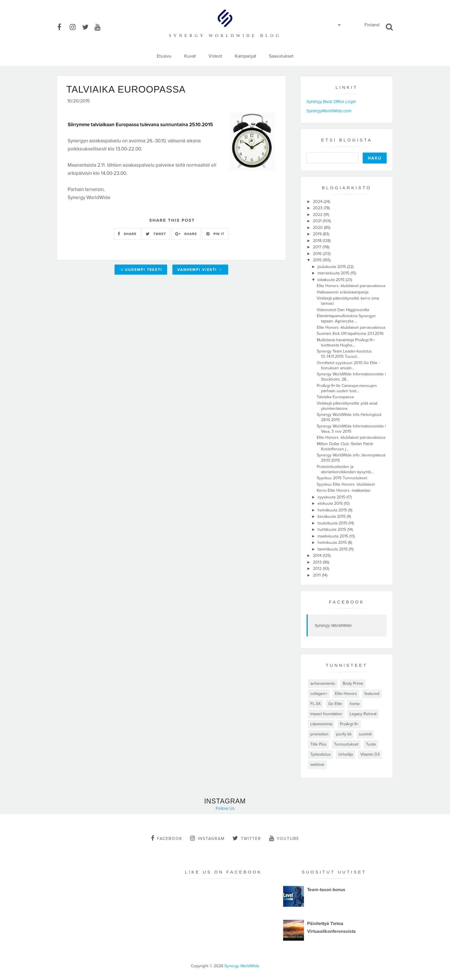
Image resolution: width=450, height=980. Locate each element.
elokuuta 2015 (331, 503)
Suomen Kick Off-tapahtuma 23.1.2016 (350, 334)
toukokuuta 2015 (333, 523)
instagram (207, 838)
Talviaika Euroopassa (335, 397)
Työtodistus (321, 754)
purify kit (344, 734)
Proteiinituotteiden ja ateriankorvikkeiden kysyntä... (345, 469)
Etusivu (164, 56)
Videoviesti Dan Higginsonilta (343, 310)
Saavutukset (281, 56)
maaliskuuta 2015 (333, 536)
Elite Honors (346, 694)
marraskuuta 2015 (334, 273)
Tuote (371, 744)
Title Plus (318, 744)
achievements (323, 683)
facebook (167, 838)
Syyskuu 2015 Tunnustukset (342, 478)
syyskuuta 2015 (332, 497)
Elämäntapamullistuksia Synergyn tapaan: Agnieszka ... (346, 319)
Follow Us (225, 808)
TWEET (156, 235)
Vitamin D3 (370, 754)
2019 (318, 234)
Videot (215, 56)
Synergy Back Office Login (331, 102)
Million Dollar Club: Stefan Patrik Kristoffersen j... (345, 446)
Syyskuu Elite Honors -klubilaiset (346, 484)
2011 (317, 575)
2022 (318, 215)
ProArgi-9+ (349, 724)
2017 (318, 247)
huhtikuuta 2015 (332, 530)
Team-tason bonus (326, 890)
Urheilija (346, 754)
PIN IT (215, 235)
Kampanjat (246, 56)
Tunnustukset (346, 744)
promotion (319, 734)
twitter (247, 838)
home (355, 704)
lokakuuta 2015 (332, 280)
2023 (318, 208)
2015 (318, 260)
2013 (318, 562)
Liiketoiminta (321, 724)
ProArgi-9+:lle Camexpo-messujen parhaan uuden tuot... (347, 388)
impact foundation (326, 714)
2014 (318, 556)
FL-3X (316, 704)
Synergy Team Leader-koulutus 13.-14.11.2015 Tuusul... (344, 354)
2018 (318, 241)
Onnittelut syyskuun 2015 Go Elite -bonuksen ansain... (348, 365)
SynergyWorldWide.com (329, 111)
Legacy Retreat (363, 714)
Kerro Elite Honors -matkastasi (344, 490)
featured (372, 694)
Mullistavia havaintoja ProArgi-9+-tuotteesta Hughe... (346, 343)
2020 (318, 228)
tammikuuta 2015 (333, 549)
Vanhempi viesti (200, 271)
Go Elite (335, 704)
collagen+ (319, 694)
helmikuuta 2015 (333, 543)
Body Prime (353, 683)
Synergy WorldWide (333, 625)
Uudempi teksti (142, 271)
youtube (284, 838)
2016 (318, 254)
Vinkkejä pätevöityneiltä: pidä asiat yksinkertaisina (347, 406)
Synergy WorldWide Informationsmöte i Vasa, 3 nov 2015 (351, 429)
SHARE (127, 235)
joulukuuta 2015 (332, 267)
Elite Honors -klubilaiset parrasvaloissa (351, 286)
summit (365, 734)
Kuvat (190, 56)
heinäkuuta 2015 (333, 510)
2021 (318, 221)
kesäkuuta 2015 (332, 516)
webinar (317, 765)
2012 (318, 569)
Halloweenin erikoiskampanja (343, 292)
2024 (318, 202)
